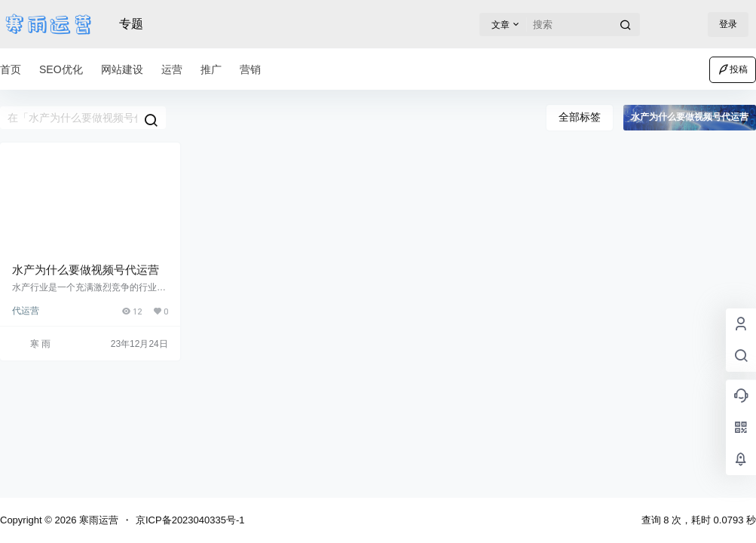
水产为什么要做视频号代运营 (86, 270)
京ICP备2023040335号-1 (190, 520)
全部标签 (580, 117)
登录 (728, 24)
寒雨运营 (97, 520)
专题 (131, 24)
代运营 (26, 311)
